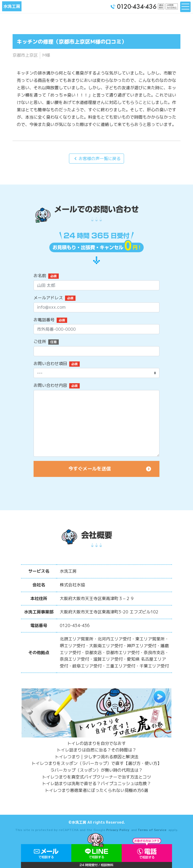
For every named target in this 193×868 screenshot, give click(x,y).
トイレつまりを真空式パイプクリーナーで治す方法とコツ (97, 777)
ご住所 (40, 341)
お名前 (40, 276)
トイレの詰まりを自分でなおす (97, 743)
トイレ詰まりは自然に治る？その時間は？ (97, 750)
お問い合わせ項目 (50, 364)
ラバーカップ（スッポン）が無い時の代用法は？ (97, 770)
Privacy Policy (118, 830)
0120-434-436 (75, 625)
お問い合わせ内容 (50, 385)
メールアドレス (48, 298)
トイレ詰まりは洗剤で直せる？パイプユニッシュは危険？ (97, 783)
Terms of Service (152, 830)
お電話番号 (44, 320)
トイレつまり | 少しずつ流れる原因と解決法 (97, 757)
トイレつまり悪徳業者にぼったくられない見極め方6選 (97, 790)
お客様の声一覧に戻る (97, 159)
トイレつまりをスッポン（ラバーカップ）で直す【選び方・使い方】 (97, 763)
